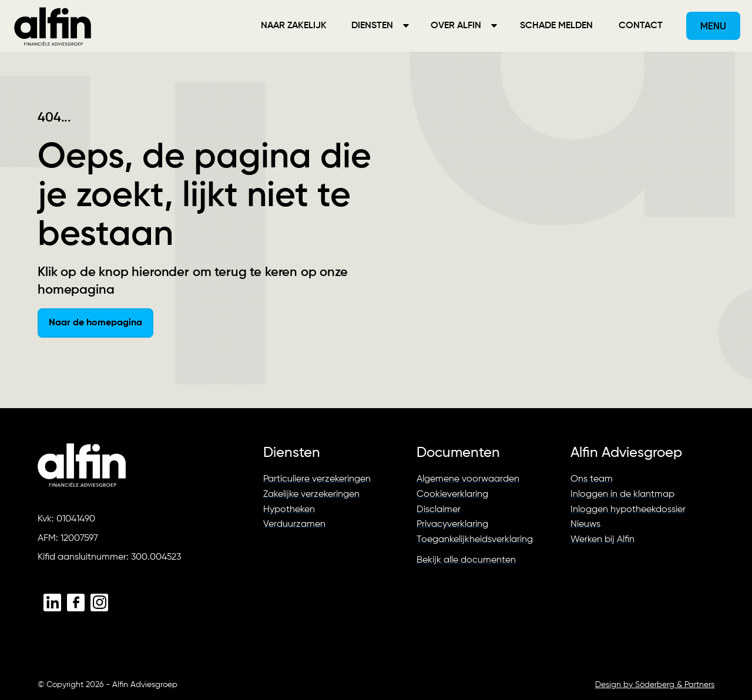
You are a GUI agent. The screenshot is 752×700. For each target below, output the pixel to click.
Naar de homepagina (95, 323)
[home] (53, 26)
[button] (379, 26)
